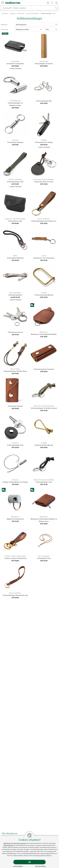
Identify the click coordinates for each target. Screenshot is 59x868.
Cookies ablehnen (18, 866)
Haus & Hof (21, 13)
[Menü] (3, 3)
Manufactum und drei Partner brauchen (15, 843)
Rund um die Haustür (33, 13)
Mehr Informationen (40, 866)
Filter (51, 29)
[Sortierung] (28, 29)
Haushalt (13, 13)
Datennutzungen (8, 845)
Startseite (5, 13)
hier (48, 853)
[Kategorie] (36, 25)
